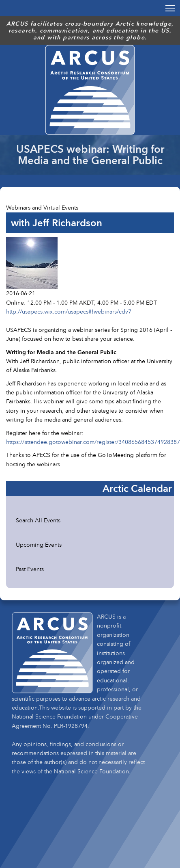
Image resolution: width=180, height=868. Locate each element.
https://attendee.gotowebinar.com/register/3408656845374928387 (93, 442)
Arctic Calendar (137, 488)
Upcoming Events (39, 544)
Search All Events (38, 520)
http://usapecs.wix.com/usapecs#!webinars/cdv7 (69, 311)
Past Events (30, 569)
